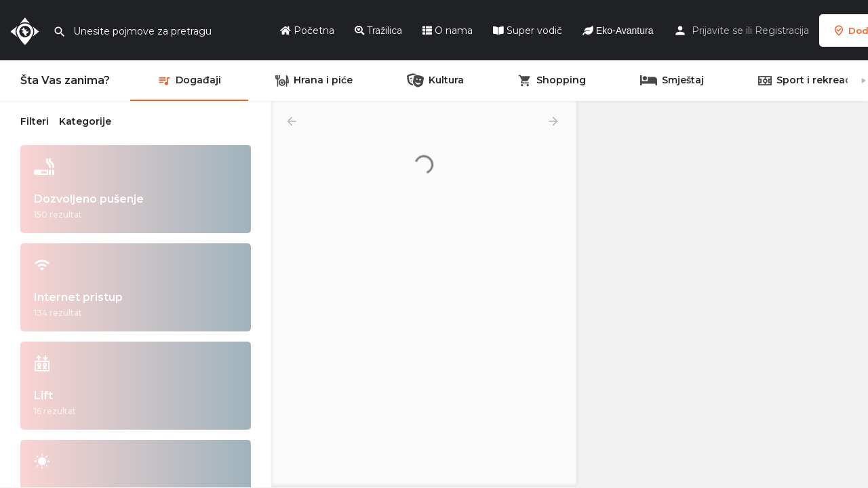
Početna (307, 30)
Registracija (782, 30)
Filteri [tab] (35, 121)
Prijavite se (717, 30)
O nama (448, 30)
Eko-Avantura (618, 30)
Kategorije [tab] (85, 121)
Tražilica (378, 30)
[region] (722, 295)
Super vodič (528, 30)
